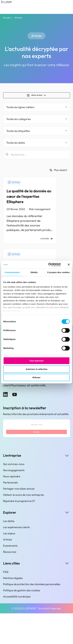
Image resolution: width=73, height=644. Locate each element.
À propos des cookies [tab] (58, 272)
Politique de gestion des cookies (22, 621)
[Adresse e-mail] (36, 450)
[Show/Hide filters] (37, 97)
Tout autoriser (36, 361)
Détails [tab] (34, 272)
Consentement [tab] (12, 272)
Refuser (36, 377)
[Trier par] (58, 173)
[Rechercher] (37, 157)
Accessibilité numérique (17, 627)
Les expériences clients (16, 558)
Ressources (10, 582)
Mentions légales (13, 609)
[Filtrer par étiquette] (37, 134)
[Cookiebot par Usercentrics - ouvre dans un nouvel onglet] (48, 265)
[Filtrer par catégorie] (37, 122)
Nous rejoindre (12, 507)
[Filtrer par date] (37, 146)
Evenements (10, 576)
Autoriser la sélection (37, 369)
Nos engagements (14, 501)
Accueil (7, 18)
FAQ (6, 602)
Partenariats (11, 513)
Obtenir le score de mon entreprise (24, 525)
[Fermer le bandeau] (69, 265)
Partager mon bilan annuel (19, 519)
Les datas (9, 552)
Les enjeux (9, 564)
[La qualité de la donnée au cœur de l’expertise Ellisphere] (37, 215)
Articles (8, 570)
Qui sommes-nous (14, 495)
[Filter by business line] (37, 110)
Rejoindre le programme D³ (19, 532)
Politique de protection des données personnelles (32, 615)
